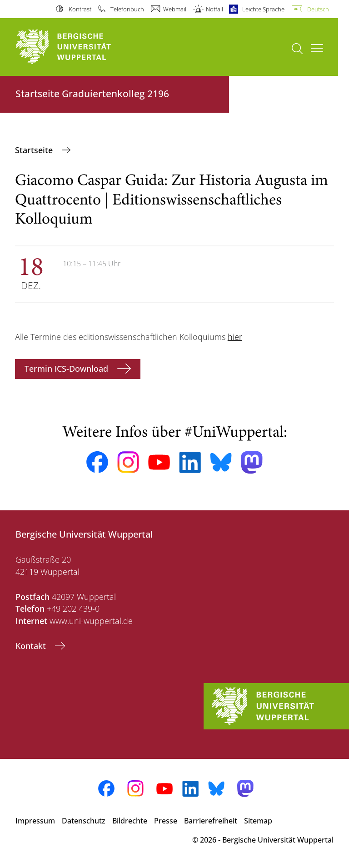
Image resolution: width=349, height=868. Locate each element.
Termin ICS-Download (67, 369)
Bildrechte (130, 821)
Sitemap (258, 821)
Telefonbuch (127, 9)
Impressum (35, 821)
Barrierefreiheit (211, 821)
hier (235, 337)
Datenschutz (84, 821)
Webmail (175, 9)
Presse (166, 821)
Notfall (214, 9)
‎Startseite (35, 150)
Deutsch (318, 9)
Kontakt (32, 646)
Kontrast (80, 9)
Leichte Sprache (263, 9)
